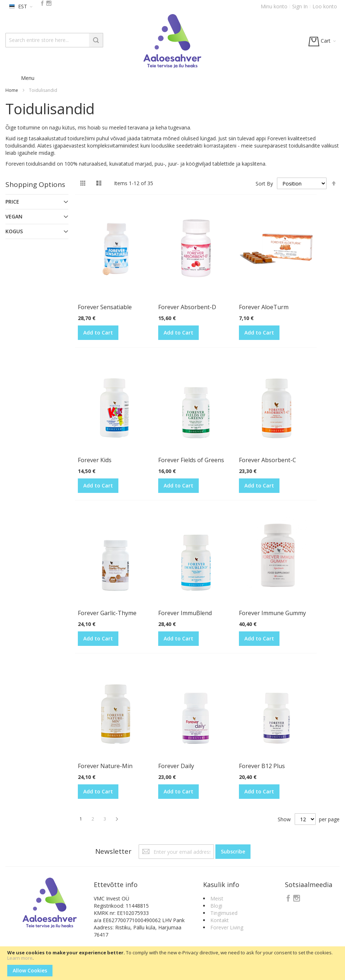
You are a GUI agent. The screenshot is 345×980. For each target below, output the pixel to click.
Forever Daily (176, 766)
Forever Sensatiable (105, 307)
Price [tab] (12, 202)
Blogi (216, 906)
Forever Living (227, 927)
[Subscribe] (233, 852)
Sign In (300, 6)
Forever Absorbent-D (187, 307)
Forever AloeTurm (264, 307)
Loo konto (325, 6)
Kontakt (220, 920)
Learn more (20, 958)
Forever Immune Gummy (272, 613)
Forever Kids (95, 460)
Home (12, 90)
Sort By (264, 184)
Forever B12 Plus (262, 766)
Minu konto (274, 6)
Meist (217, 898)
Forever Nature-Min (105, 766)
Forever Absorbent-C (268, 460)
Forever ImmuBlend (185, 613)
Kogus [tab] (14, 231)
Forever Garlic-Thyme (107, 613)
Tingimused (224, 913)
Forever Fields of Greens (191, 460)
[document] (172, 963)
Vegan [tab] (14, 216)
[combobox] (54, 40)
